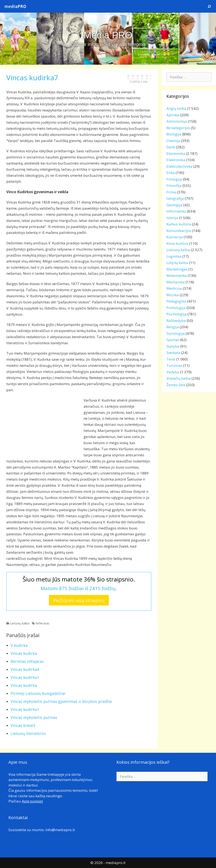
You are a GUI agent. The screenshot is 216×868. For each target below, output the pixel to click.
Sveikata (173, 353)
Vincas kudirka (24, 653)
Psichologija (177, 314)
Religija (173, 327)
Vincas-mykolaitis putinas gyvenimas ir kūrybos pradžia (61, 701)
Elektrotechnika (179, 166)
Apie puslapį (32, 801)
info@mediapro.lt (60, 830)
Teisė (171, 359)
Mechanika (176, 282)
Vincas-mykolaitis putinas (34, 717)
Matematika (177, 275)
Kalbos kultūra (179, 224)
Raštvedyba (176, 321)
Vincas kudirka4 (25, 669)
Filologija (174, 179)
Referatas (43, 623)
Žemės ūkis (176, 385)
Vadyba (173, 372)
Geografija (175, 198)
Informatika (176, 211)
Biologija (174, 134)
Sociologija (176, 333)
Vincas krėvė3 (23, 725)
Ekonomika (176, 153)
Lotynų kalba (177, 263)
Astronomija (177, 121)
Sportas (173, 340)
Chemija (173, 141)
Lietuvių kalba (20, 623)
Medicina (174, 288)
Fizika (171, 192)
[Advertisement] (42, 427)
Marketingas (177, 269)
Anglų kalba (176, 108)
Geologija (174, 205)
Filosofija (174, 186)
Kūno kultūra (177, 243)
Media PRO (108, 35)
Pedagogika (176, 301)
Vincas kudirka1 (25, 677)
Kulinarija (175, 237)
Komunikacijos (179, 231)
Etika (171, 173)
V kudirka (19, 645)
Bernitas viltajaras (27, 661)
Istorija (172, 218)
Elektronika (176, 160)
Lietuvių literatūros (28, 733)
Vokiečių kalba (179, 378)
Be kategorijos (178, 128)
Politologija (176, 308)
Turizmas (174, 365)
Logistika (174, 256)
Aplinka (173, 115)
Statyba (173, 346)
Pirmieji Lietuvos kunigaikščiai (38, 693)
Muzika (173, 295)
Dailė (171, 147)
